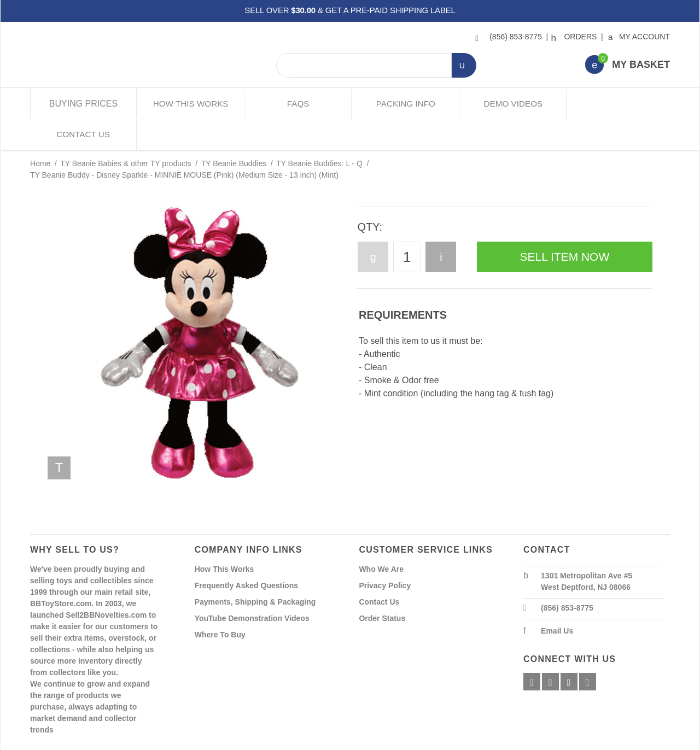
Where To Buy (220, 603)
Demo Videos (510, 104)
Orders (575, 37)
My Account (640, 37)
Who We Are (381, 537)
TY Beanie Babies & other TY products (126, 132)
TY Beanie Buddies (234, 132)
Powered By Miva (202, 741)
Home (40, 132)
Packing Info (403, 104)
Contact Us (617, 104)
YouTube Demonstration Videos (252, 587)
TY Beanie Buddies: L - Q (319, 132)
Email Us (557, 599)
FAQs (297, 104)
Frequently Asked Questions (246, 554)
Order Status (382, 587)
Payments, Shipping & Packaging (255, 570)
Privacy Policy (385, 554)
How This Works (190, 104)
